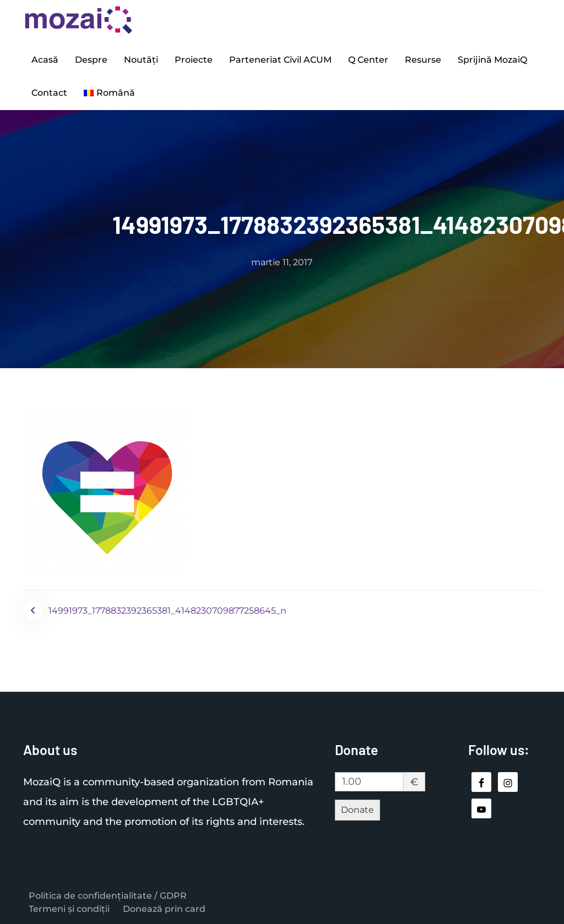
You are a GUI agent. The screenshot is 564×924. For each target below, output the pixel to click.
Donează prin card (164, 909)
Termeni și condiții (69, 909)
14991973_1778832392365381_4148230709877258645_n (167, 611)
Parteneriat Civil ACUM (280, 60)
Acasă (45, 60)
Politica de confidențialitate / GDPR (108, 896)
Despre (91, 60)
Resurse (423, 60)
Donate (357, 810)
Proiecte (194, 60)
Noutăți (141, 60)
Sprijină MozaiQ (492, 60)
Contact (49, 93)
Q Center (368, 60)
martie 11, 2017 (282, 262)
